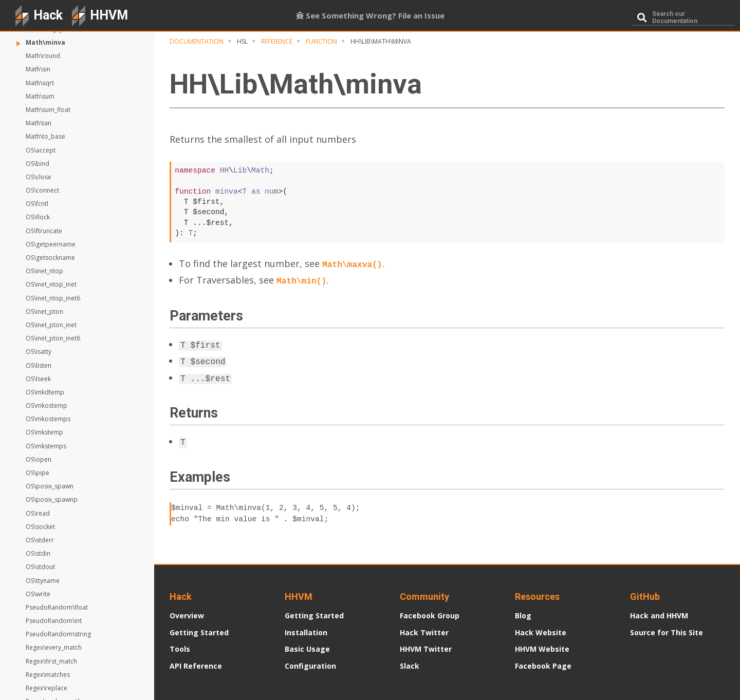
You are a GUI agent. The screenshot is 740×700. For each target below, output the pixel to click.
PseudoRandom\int (54, 621)
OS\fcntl (37, 204)
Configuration (310, 666)
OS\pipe (38, 473)
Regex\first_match (51, 661)
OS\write (38, 594)
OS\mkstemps (46, 446)
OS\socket (40, 527)
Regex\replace (47, 688)
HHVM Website (542, 649)
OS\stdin (38, 553)
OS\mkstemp (44, 432)
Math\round (43, 56)
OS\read (38, 513)
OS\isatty (39, 352)
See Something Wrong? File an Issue (370, 15)
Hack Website (541, 632)
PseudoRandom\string (58, 634)
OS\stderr (40, 540)
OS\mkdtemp (45, 392)
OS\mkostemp (47, 405)
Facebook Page (543, 666)
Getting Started (199, 632)
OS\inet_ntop (44, 271)
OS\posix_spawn (50, 486)
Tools (180, 649)
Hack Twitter (424, 632)
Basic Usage (307, 649)
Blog (523, 616)
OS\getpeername (51, 244)
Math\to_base (45, 136)
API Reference (196, 666)
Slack (410, 666)
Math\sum (40, 96)
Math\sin (38, 69)
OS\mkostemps (48, 419)
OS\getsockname (50, 258)
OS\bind (38, 164)
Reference (277, 41)
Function (321, 41)
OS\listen (39, 365)
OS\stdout (40, 567)
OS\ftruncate (44, 231)
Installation (306, 632)
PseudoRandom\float (57, 607)
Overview (187, 616)
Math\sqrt (40, 83)
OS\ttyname (43, 581)
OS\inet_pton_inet (51, 325)
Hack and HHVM (659, 616)
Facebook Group (430, 616)
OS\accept (41, 150)
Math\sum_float (48, 110)
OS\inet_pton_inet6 (53, 338)
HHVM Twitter (426, 649)
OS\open (39, 459)
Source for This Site (667, 632)
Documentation (197, 41)
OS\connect (42, 190)
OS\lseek (38, 379)
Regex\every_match (54, 647)
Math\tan (39, 123)
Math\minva (45, 42)
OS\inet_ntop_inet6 (53, 298)
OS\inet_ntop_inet (51, 284)
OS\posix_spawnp (52, 499)
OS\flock (38, 217)
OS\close (39, 177)
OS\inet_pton (44, 311)
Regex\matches (48, 675)
